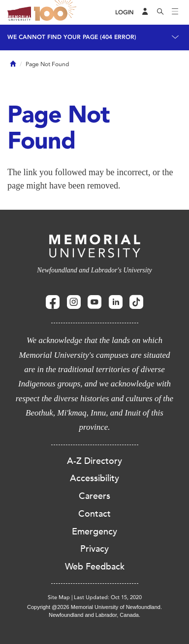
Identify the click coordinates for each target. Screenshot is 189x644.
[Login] (125, 13)
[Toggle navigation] (175, 12)
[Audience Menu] (145, 12)
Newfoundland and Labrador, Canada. (94, 615)
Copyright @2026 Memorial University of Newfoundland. (94, 607)
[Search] (160, 12)
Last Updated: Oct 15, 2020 (108, 597)
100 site (57, 12)
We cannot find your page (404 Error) (72, 37)
